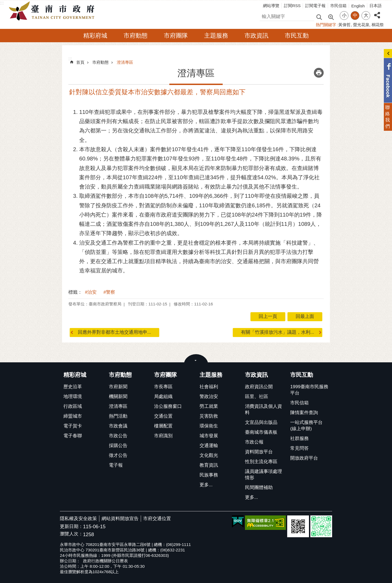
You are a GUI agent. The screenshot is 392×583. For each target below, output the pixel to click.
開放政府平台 (304, 458)
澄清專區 (125, 62)
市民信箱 (338, 6)
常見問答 (299, 448)
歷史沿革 (73, 387)
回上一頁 (268, 316)
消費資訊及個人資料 (264, 409)
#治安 (91, 292)
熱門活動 (118, 416)
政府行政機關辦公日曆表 (105, 561)
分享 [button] (377, 12)
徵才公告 (118, 455)
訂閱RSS (292, 6)
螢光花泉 (361, 25)
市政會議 (118, 426)
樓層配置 (163, 426)
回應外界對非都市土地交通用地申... (114, 332)
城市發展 (209, 436)
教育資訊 (209, 465)
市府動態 (136, 36)
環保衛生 (209, 426)
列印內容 (319, 73)
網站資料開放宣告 (120, 519)
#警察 (109, 292)
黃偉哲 (344, 25)
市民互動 (297, 36)
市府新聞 (118, 387)
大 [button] (366, 15)
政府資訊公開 (259, 387)
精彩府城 (95, 36)
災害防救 (209, 416)
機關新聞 (118, 397)
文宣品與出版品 (261, 422)
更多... (206, 485)
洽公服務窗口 (168, 406)
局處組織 (163, 397)
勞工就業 (209, 406)
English (358, 6)
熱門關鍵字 (326, 25)
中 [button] (355, 15)
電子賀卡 (73, 426)
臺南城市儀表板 (261, 432)
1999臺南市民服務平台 (309, 390)
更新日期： (71, 526)
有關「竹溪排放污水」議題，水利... (278, 332)
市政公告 (118, 436)
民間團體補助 (259, 488)
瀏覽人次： (71, 534)
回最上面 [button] (305, 316)
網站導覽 (271, 6)
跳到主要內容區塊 (3, 3)
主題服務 (216, 36)
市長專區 (163, 387)
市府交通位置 (157, 519)
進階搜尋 (331, 17)
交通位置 (163, 416)
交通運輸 (209, 446)
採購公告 (118, 446)
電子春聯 (73, 436)
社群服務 (299, 438)
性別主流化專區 (261, 462)
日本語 (376, 6)
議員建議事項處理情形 (264, 475)
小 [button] (344, 15)
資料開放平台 (259, 452)
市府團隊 (176, 36)
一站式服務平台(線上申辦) (306, 426)
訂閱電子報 (315, 6)
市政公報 (254, 442)
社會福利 (209, 387)
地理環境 (73, 397)
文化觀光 (209, 455)
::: (2, 3)
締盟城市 (73, 416)
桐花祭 (378, 25)
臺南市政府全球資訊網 (53, 11)
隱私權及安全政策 (78, 519)
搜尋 (264, 16)
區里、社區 (257, 397)
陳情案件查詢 (304, 413)
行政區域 (73, 406)
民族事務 (209, 475)
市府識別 (163, 436)
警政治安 (209, 397)
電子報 (116, 465)
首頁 (80, 62)
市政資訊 (256, 36)
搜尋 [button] (319, 17)
